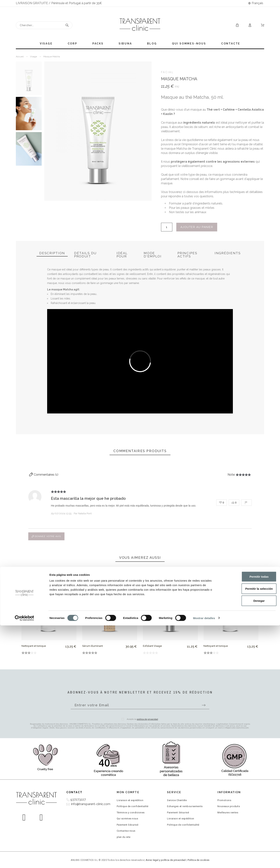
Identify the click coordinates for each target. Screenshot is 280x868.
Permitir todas (249, 819)
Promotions (224, 800)
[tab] (52, 253)
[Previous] (28, 605)
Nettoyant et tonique (34, 646)
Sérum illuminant (92, 646)
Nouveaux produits (229, 806)
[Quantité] (167, 227)
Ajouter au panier (197, 227)
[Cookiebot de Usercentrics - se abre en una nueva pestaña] (24, 861)
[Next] (252, 605)
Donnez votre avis (46, 536)
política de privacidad (147, 719)
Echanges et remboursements (185, 806)
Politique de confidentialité (133, 806)
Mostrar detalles (204, 861)
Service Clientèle (177, 800)
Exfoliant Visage (152, 646)
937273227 (78, 799)
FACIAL (167, 72)
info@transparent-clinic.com (91, 804)
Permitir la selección (249, 831)
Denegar (249, 843)
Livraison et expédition (130, 800)
